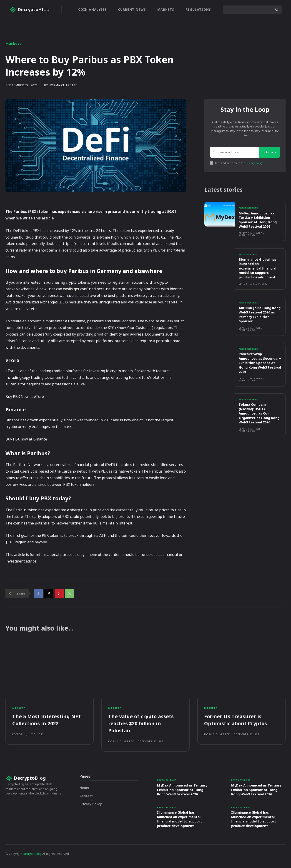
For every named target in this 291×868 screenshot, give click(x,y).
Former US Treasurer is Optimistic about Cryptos (236, 720)
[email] (235, 153)
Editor (243, 285)
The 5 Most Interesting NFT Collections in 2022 (47, 720)
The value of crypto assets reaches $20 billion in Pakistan (141, 724)
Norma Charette (63, 85)
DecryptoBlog (32, 859)
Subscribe (270, 153)
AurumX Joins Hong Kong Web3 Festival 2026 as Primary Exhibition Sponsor (260, 316)
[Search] (277, 10)
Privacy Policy (254, 163)
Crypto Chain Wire (250, 234)
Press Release (249, 209)
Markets (14, 44)
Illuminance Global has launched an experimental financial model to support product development (258, 269)
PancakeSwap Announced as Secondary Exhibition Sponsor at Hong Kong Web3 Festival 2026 (258, 364)
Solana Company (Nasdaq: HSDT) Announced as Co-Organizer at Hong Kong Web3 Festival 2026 (260, 415)
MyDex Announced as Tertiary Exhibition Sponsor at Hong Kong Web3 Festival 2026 (258, 221)
